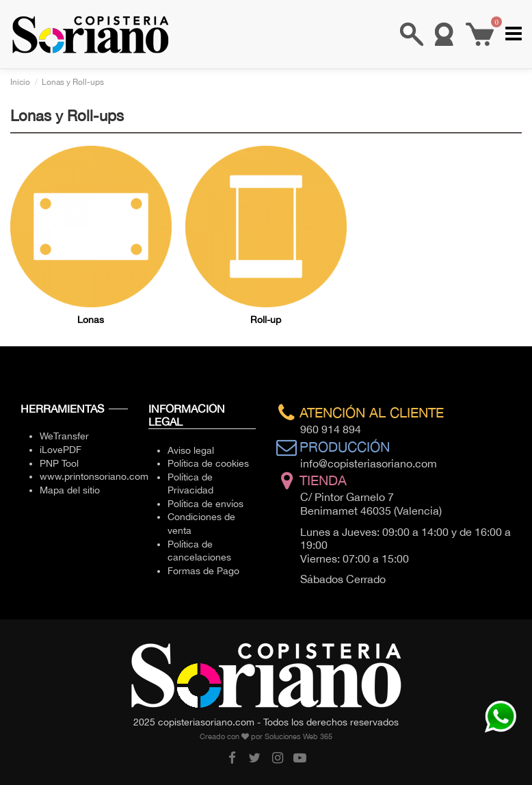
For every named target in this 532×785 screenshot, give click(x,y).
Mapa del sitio (70, 490)
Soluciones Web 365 (298, 736)
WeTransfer (64, 436)
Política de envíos (205, 504)
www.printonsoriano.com (94, 476)
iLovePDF (61, 450)
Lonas (91, 320)
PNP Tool (59, 463)
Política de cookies (208, 463)
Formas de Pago (203, 571)
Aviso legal (191, 450)
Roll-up (266, 320)
